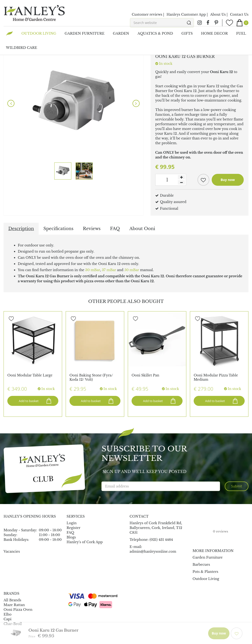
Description (21, 229)
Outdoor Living (206, 579)
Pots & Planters (205, 572)
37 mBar (109, 270)
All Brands (12, 600)
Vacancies (12, 551)
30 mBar (93, 270)
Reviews (92, 229)
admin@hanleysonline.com (153, 551)
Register (73, 528)
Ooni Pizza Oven (18, 610)
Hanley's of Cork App (85, 542)
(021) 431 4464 (161, 540)
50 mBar (132, 270)
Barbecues (201, 565)
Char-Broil (13, 624)
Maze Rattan (14, 605)
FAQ (115, 229)
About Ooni (142, 229)
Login (72, 523)
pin (216, 23)
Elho (8, 614)
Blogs (71, 537)
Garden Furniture (208, 557)
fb (208, 23)
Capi (7, 619)
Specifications (58, 229)
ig (200, 23)
